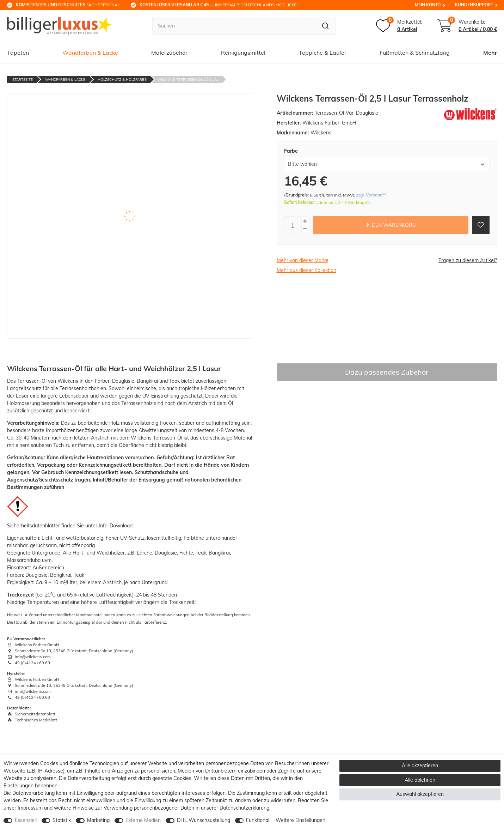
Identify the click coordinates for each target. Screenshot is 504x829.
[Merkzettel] (399, 26)
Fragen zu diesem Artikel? (468, 260)
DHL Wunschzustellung (204, 820)
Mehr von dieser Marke (303, 260)
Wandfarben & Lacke (90, 53)
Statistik (62, 820)
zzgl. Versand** (371, 195)
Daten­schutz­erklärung (244, 808)
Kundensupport (474, 5)
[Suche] (325, 26)
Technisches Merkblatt (32, 720)
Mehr (490, 53)
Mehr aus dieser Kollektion (306, 270)
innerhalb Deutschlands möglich (219, 5)
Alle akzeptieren (420, 766)
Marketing (98, 820)
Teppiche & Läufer (323, 53)
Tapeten (18, 53)
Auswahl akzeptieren (420, 794)
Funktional (258, 820)
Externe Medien (143, 820)
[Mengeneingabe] (293, 225)
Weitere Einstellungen (300, 820)
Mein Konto (428, 5)
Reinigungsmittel (243, 53)
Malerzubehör (169, 53)
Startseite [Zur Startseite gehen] (23, 80)
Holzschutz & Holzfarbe (122, 80)
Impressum (30, 808)
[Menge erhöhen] (305, 221)
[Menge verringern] (305, 229)
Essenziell (26, 820)
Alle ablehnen (420, 780)
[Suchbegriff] (234, 26)
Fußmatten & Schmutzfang (415, 53)
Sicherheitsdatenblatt (31, 714)
